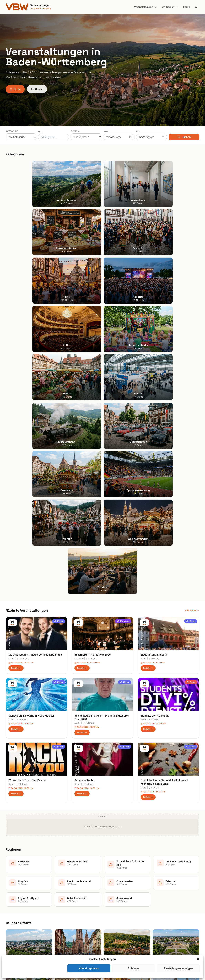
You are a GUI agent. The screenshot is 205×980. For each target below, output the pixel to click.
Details (16, 400)
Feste (191, 414)
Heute (187, 7)
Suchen (184, 137)
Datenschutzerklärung (168, 905)
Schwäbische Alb (115, 934)
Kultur (59, 353)
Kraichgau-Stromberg (117, 905)
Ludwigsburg (13, 915)
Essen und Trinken (66, 900)
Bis (138, 131)
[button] (198, 959)
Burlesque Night (84, 512)
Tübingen (11, 920)
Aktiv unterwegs (65, 891)
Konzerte (123, 353)
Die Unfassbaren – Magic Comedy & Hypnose (35, 386)
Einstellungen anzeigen (178, 968)
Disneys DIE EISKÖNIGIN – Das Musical (31, 447)
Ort (41, 132)
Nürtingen (22, 390)
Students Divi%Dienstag (155, 447)
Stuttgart (91, 390)
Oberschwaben (114, 920)
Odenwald (111, 924)
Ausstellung (62, 895)
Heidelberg (12, 900)
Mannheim (11, 910)
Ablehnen (134, 968)
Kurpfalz (110, 910)
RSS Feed (161, 910)
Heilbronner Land (115, 895)
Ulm (8, 924)
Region (75, 131)
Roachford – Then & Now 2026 (93, 386)
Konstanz (154, 451)
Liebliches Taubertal (117, 915)
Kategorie (12, 131)
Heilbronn (88, 455)
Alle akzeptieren (89, 968)
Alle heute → (192, 342)
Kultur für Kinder (64, 924)
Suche (37, 89)
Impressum (161, 900)
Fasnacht (61, 905)
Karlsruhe (11, 905)
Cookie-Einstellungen (167, 915)
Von (106, 131)
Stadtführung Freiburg (154, 386)
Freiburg (154, 390)
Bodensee (111, 891)
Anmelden (131, 806)
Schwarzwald (113, 939)
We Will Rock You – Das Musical (27, 512)
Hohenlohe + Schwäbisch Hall (122, 900)
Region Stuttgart (115, 929)
